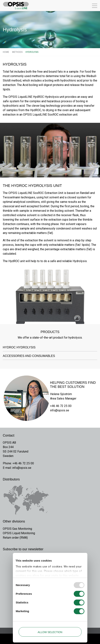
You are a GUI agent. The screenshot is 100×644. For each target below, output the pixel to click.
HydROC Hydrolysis (19, 347)
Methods (17, 52)
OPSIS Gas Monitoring (17, 529)
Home (6, 52)
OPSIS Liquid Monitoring (19, 533)
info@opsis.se (60, 410)
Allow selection (50, 632)
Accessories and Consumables (29, 356)
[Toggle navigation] (87, 6)
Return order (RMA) (15, 538)
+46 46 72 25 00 (61, 406)
